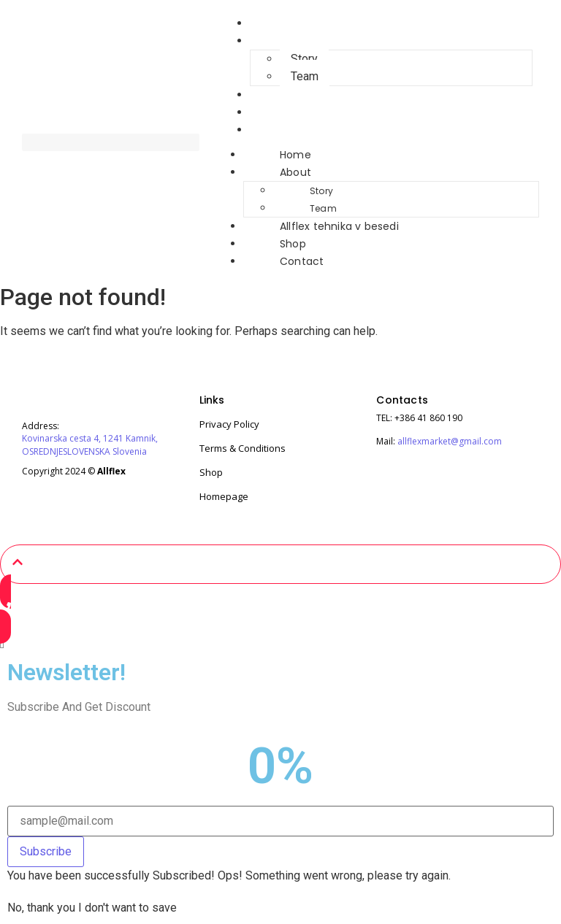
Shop (293, 244)
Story (304, 59)
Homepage (224, 496)
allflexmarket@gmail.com (450, 441)
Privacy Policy (229, 424)
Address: (41, 426)
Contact (272, 130)
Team (323, 208)
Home (295, 155)
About (266, 41)
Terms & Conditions (243, 448)
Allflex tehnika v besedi (310, 95)
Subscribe (46, 851)
